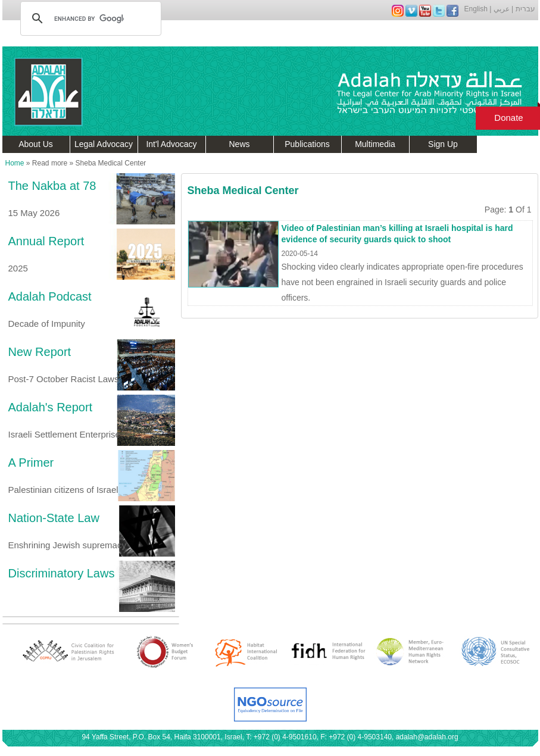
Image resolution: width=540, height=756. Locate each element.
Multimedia (375, 144)
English (476, 9)
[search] (89, 18)
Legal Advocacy (104, 144)
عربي (502, 9)
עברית (525, 9)
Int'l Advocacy (171, 144)
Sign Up (443, 144)
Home (15, 163)
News (239, 144)
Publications (307, 144)
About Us (36, 144)
